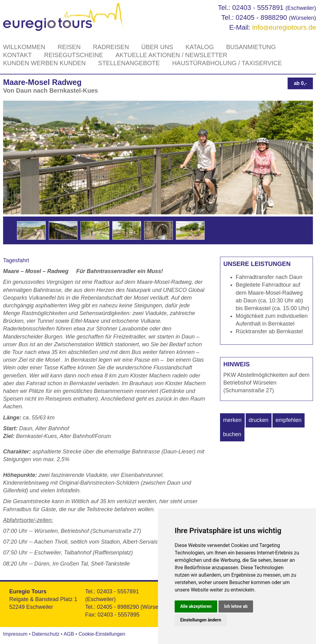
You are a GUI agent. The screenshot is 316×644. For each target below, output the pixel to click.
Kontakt (17, 55)
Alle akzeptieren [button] (196, 606)
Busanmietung (251, 47)
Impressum (15, 634)
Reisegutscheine (74, 55)
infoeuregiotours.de (284, 27)
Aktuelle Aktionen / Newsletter (171, 55)
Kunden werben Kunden (44, 63)
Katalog (200, 47)
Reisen (69, 47)
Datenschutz (46, 634)
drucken (259, 420)
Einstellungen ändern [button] (201, 620)
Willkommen (24, 47)
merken (232, 420)
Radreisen (111, 47)
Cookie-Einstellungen (102, 634)
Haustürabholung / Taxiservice (227, 63)
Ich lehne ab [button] (236, 606)
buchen (232, 434)
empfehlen (289, 420)
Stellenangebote (129, 63)
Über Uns (157, 47)
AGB (69, 634)
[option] (31, 230)
